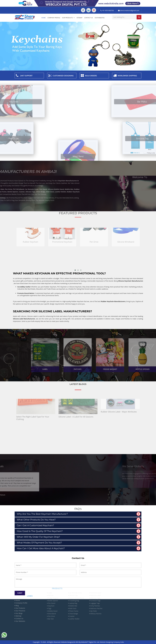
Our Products (68, 18)
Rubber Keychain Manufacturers (113, 301)
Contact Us (89, 18)
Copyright (36, 642)
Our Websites (100, 18)
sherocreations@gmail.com (129, 10)
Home (43, 18)
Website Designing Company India (112, 642)
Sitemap (79, 18)
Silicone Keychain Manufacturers (131, 281)
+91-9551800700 (107, 10)
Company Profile (54, 18)
